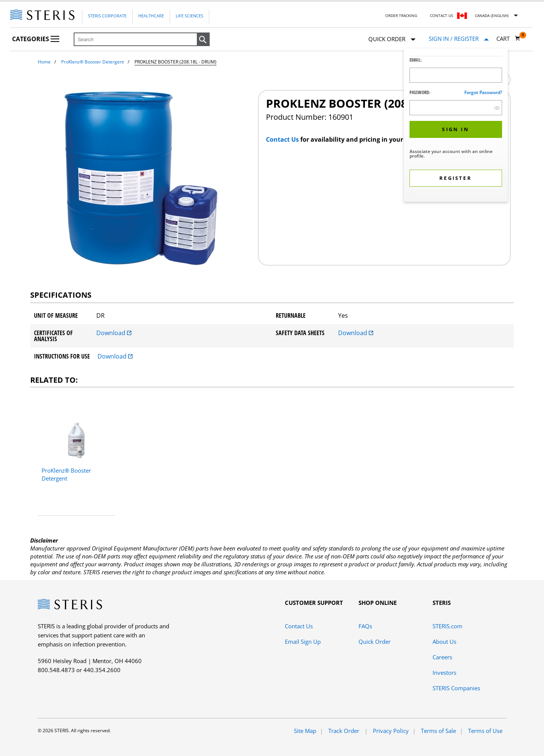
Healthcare (151, 16)
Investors (444, 673)
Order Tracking (401, 15)
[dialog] (456, 126)
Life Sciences (189, 16)
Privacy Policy (391, 731)
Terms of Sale (438, 731)
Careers (442, 657)
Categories (36, 39)
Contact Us (441, 15)
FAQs (365, 626)
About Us (444, 642)
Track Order (345, 731)
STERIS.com (447, 626)
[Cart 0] (508, 39)
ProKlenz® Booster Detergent (93, 62)
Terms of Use (485, 731)
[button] (203, 40)
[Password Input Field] (456, 108)
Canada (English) (492, 15)
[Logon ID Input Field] (456, 75)
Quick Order (392, 39)
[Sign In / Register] (459, 39)
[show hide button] (497, 108)
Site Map (305, 731)
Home (44, 62)
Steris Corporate (107, 16)
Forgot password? (483, 92)
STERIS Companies (456, 688)
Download (114, 333)
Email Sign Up (303, 642)
